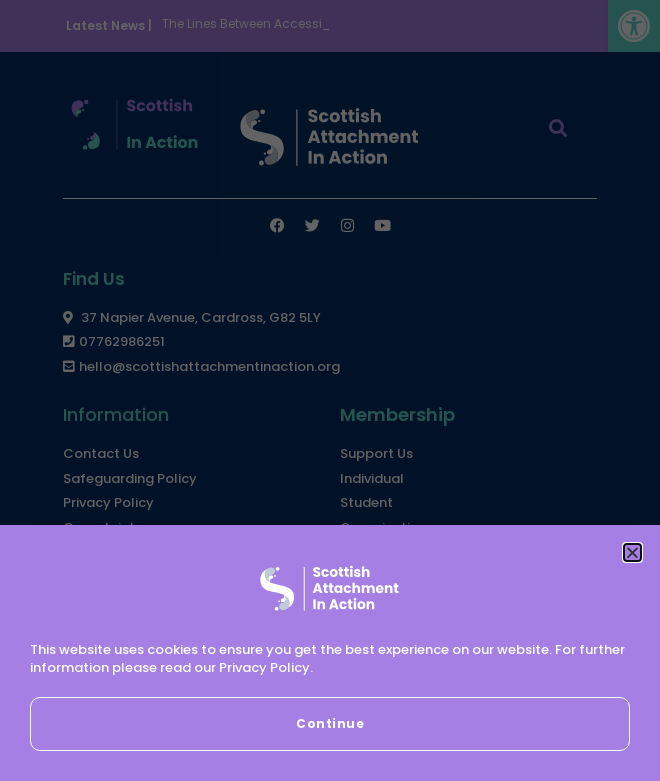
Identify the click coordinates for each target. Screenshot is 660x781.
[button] (632, 552)
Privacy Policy (264, 667)
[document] (330, 390)
